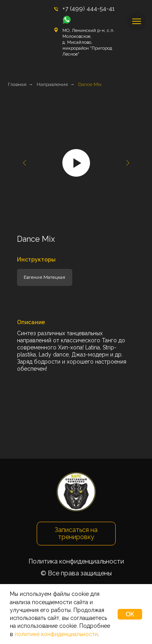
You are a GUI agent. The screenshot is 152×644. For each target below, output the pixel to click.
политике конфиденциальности (56, 634)
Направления (52, 84)
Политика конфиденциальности (76, 561)
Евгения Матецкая (44, 277)
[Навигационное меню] (137, 21)
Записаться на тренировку (76, 533)
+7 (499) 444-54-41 (88, 9)
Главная (17, 84)
